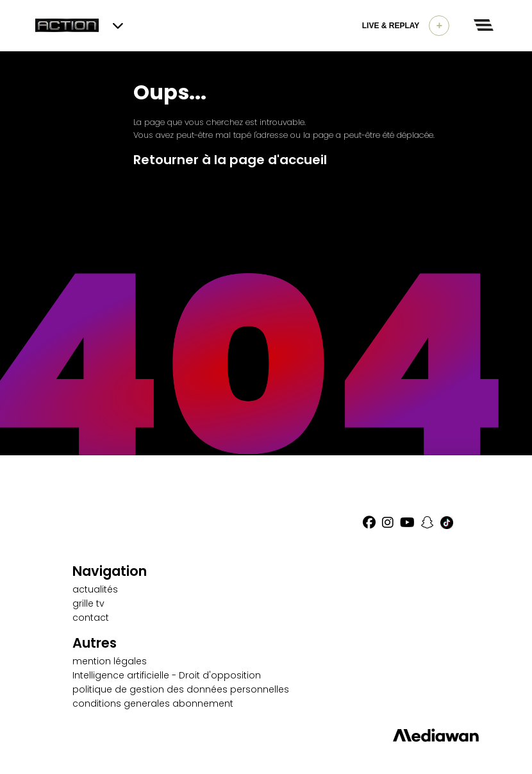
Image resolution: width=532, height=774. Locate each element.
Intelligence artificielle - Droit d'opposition (167, 675)
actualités (95, 589)
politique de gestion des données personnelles (181, 689)
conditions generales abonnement (153, 703)
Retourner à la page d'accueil (230, 160)
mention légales (110, 661)
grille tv (88, 603)
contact (91, 618)
